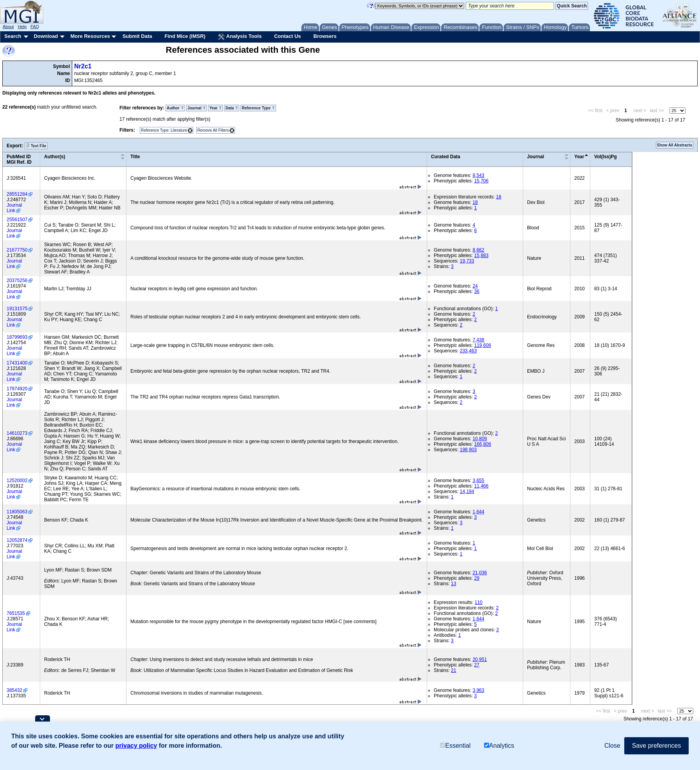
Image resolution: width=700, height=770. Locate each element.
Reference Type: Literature (164, 130)
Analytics (499, 746)
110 (479, 602)
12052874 (17, 540)
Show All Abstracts (675, 145)
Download (46, 36)
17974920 (17, 389)
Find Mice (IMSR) (185, 36)
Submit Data (137, 36)
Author (175, 108)
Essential (455, 746)
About (8, 27)
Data (232, 108)
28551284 (17, 194)
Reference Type (258, 108)
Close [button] (612, 746)
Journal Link (14, 208)
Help (22, 27)
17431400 (17, 363)
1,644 (478, 512)
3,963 (478, 690)
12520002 (17, 481)
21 (453, 670)
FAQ (35, 27)
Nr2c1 (83, 66)
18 (498, 197)
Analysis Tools (240, 37)
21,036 (480, 573)
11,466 (481, 486)
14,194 (467, 491)
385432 (14, 690)
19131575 (17, 309)
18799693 (17, 337)
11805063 (17, 512)
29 (476, 578)
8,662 (478, 250)
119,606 (482, 345)
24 (475, 286)
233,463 (468, 351)
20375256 (17, 280)
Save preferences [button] (656, 746)
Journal (197, 108)
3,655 (478, 481)
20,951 (480, 659)
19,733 (467, 261)
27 (476, 665)
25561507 (17, 220)
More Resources (90, 36)
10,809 (480, 439)
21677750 (17, 250)
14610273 (17, 433)
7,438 (478, 340)
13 (453, 584)
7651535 (16, 613)
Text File (36, 146)
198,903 (468, 450)
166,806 (482, 444)
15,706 (481, 181)
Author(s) (55, 157)
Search (13, 36)
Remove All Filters (213, 130)
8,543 (478, 175)
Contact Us (288, 36)
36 (476, 291)
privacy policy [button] (136, 746)
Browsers (325, 36)
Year (216, 108)
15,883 (481, 255)
